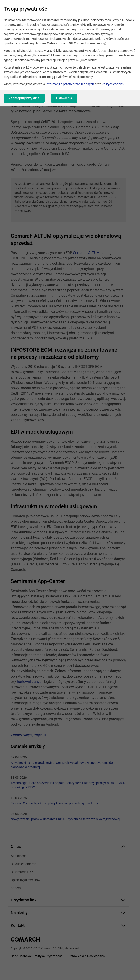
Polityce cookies (113, 84)
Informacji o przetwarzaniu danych (70, 84)
